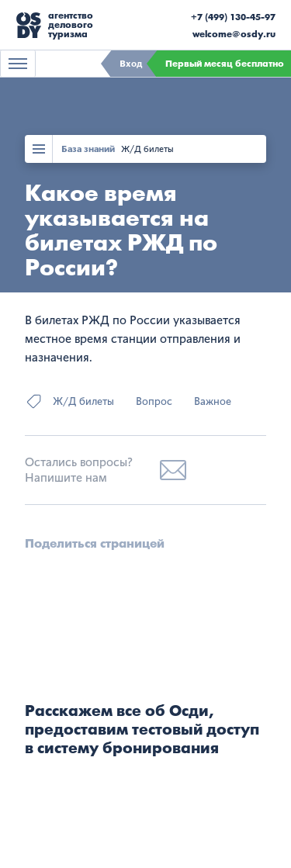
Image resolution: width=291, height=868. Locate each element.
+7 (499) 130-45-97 (233, 17)
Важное (213, 401)
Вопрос (154, 401)
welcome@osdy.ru (234, 34)
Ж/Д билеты (147, 149)
